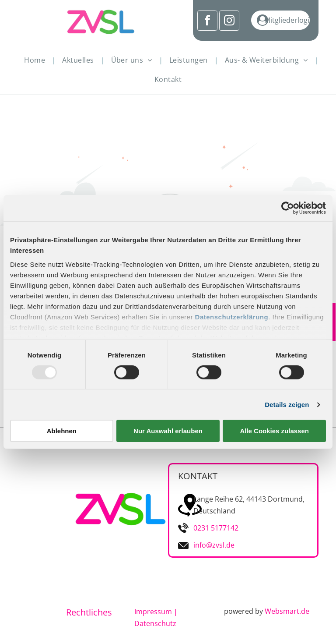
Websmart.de (287, 611)
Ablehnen (62, 431)
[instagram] (229, 22)
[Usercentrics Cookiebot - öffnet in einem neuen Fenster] (288, 208)
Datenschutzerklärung (232, 317)
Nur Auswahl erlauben (168, 431)
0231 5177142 (216, 528)
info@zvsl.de (214, 545)
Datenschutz (155, 623)
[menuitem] (37, 60)
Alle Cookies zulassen (274, 431)
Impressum (153, 612)
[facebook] (207, 22)
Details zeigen (287, 405)
